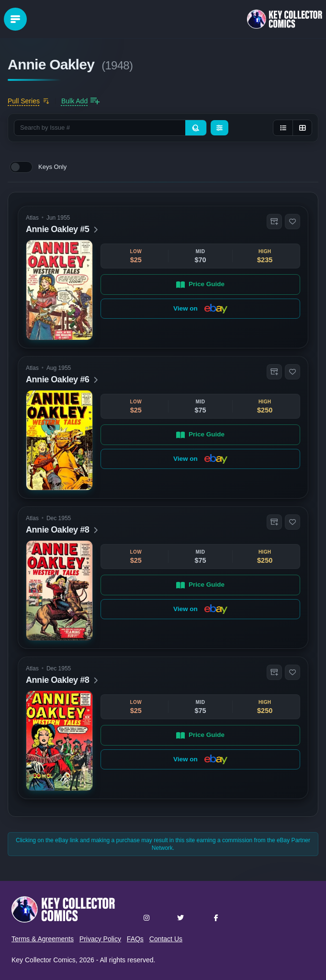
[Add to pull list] (28, 101)
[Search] (196, 128)
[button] (274, 222)
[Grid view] (302, 128)
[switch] (21, 167)
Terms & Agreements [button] (43, 939)
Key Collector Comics (44, 960)
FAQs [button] (135, 939)
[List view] (283, 128)
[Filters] (219, 128)
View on (200, 309)
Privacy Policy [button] (100, 939)
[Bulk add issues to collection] (80, 101)
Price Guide (200, 284)
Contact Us (166, 939)
